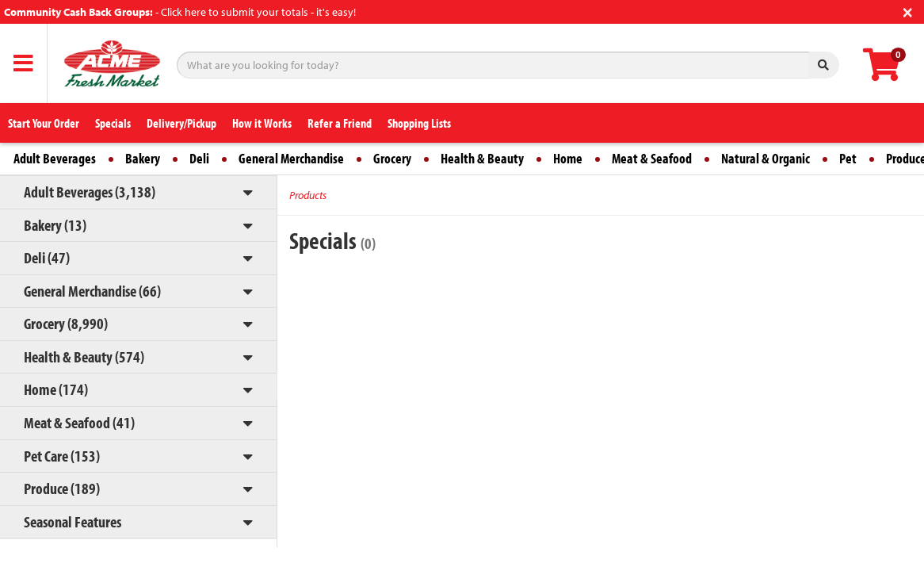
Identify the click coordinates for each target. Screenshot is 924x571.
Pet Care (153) (62, 456)
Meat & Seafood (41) (79, 422)
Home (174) (56, 389)
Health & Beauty (482, 158)
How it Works (262, 123)
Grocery (392, 158)
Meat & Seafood (652, 158)
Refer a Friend (340, 123)
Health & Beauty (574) (84, 356)
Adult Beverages (55, 158)
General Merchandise (291, 158)
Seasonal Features (73, 521)
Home (568, 158)
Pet (848, 158)
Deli (199, 158)
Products (308, 195)
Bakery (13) (55, 225)
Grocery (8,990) (66, 323)
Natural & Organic (766, 158)
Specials (113, 123)
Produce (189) (62, 488)
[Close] (908, 11)
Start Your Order (44, 123)
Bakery (143, 158)
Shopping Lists (419, 123)
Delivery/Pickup (181, 123)
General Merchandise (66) (92, 291)
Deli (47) (47, 257)
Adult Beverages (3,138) (90, 192)
